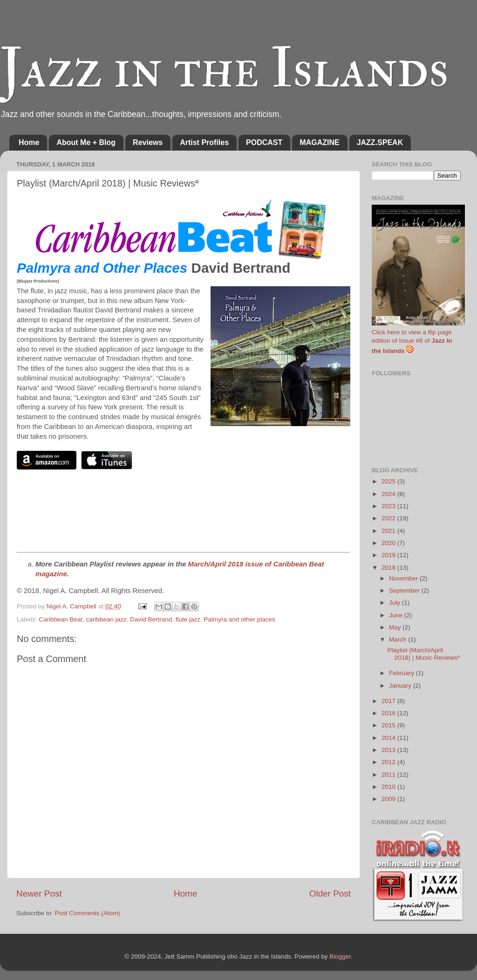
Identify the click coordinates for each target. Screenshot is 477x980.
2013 (389, 750)
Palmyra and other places (240, 619)
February (402, 673)
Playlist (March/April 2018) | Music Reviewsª (424, 654)
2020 (389, 543)
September (405, 590)
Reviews (148, 142)
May (396, 627)
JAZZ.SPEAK (380, 142)
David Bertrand (151, 619)
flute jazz (188, 619)
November (404, 578)
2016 (389, 713)
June (397, 615)
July (395, 603)
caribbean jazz (106, 619)
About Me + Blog (86, 142)
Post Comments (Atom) (88, 913)
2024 (389, 494)
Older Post (330, 894)
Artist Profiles (204, 142)
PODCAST (264, 142)
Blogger (340, 956)
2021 (389, 531)
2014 (389, 738)
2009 (389, 799)
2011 (389, 775)
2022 (389, 518)
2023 (389, 506)
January (401, 686)
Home (29, 142)
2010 (389, 787)
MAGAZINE (319, 142)
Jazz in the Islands (224, 69)
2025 (389, 481)
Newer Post (39, 894)
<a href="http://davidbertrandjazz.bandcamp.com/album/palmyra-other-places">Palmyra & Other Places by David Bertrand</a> (184, 518)
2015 (389, 725)
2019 (389, 555)
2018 (389, 568)
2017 (389, 701)
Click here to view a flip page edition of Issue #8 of (412, 342)
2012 (389, 762)
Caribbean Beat (61, 619)
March (399, 639)
